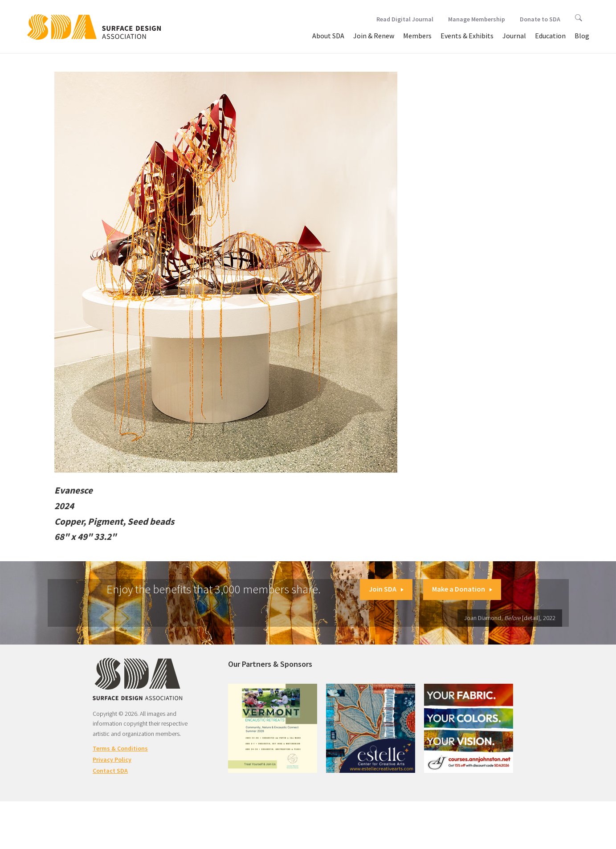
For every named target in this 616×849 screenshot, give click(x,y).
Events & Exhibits (467, 36)
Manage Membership (477, 19)
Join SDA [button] (386, 589)
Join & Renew (374, 36)
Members (417, 36)
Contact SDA (110, 771)
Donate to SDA (540, 19)
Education (550, 36)
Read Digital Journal (405, 19)
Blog (582, 36)
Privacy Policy (112, 759)
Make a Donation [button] (462, 589)
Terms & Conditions (120, 748)
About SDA (328, 36)
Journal (514, 36)
